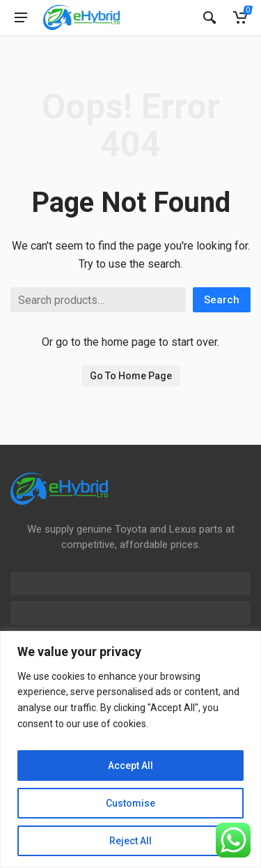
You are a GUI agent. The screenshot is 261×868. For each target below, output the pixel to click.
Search (222, 300)
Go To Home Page (131, 376)
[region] (130, 749)
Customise (130, 803)
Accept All (130, 766)
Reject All (130, 841)
